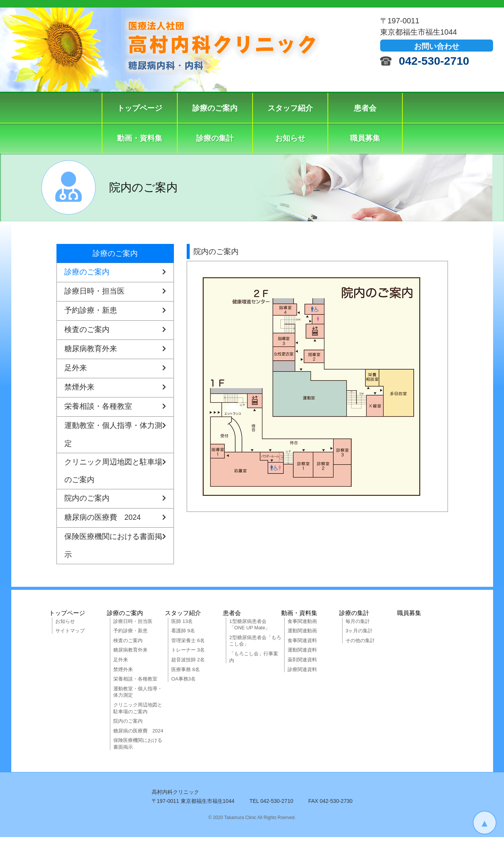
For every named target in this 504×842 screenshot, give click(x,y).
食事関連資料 (302, 645)
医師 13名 (182, 626)
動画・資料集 (140, 138)
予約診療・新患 (115, 311)
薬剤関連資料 (302, 665)
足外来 (115, 368)
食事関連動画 (302, 626)
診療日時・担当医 (115, 292)
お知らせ (290, 138)
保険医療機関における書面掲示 (115, 547)
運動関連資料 (302, 655)
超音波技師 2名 (188, 665)
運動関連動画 (302, 636)
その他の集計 (360, 645)
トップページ (140, 108)
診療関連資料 (302, 674)
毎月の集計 (358, 626)
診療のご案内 (215, 108)
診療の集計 (215, 138)
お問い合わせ (437, 46)
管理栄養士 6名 (188, 645)
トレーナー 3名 (188, 655)
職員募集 (365, 138)
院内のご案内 (115, 502)
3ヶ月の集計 (359, 636)
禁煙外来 (115, 388)
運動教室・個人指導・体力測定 (115, 433)
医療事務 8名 (186, 674)
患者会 (365, 108)
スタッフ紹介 (290, 108)
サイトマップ (70, 636)
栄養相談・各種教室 (115, 407)
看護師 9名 (183, 636)
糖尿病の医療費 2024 (115, 521)
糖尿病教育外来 (115, 349)
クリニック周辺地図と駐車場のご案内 (115, 471)
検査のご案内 (115, 330)
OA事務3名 (183, 684)
